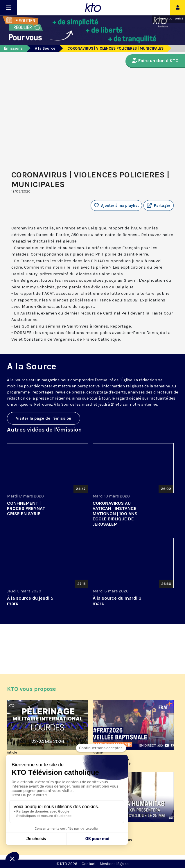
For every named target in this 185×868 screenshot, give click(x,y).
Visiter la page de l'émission (44, 418)
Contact (89, 864)
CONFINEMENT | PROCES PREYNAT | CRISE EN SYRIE (27, 508)
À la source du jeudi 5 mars (30, 601)
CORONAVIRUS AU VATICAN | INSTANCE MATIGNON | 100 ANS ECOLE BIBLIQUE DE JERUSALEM (115, 514)
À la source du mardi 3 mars (117, 601)
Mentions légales (114, 864)
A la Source (45, 48)
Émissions (13, 48)
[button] (159, 206)
